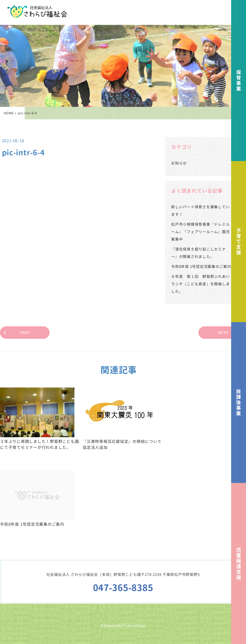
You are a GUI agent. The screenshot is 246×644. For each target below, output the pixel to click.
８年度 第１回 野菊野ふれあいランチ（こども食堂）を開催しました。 (200, 284)
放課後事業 (239, 403)
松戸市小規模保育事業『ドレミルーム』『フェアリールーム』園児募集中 (200, 232)
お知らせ (179, 163)
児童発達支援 (239, 563)
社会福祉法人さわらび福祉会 (37, 12)
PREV (25, 333)
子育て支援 (239, 242)
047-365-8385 (123, 588)
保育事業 (239, 81)
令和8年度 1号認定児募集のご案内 (201, 267)
